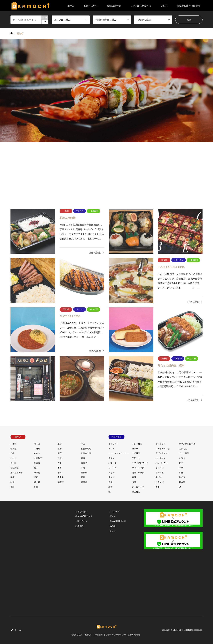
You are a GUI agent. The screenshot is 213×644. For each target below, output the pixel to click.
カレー (135, 449)
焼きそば (160, 482)
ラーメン (160, 468)
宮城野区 (14, 468)
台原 (60, 458)
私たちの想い (91, 6)
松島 (60, 473)
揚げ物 (159, 477)
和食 (181, 473)
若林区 (84, 482)
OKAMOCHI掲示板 (118, 521)
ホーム (71, 6)
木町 (60, 468)
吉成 (83, 458)
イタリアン (113, 444)
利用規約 (79, 526)
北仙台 (13, 458)
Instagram (20, 630)
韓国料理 (136, 492)
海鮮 (134, 482)
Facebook (16, 630)
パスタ (182, 458)
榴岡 (36, 477)
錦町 (12, 487)
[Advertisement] (107, 174)
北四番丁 (38, 458)
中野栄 (13, 449)
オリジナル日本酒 (187, 444)
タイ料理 (136, 453)
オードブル (161, 444)
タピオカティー (163, 453)
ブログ (164, 6)
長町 (36, 487)
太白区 (84, 463)
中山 (83, 444)
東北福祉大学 (16, 473)
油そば (182, 477)
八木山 (37, 453)
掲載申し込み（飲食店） (190, 6)
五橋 (60, 449)
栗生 (12, 477)
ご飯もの (183, 449)
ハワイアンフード (140, 463)
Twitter (12, 630)
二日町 (37, 449)
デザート (136, 458)
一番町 (13, 444)
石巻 (83, 477)
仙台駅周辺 (86, 449)
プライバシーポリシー (116, 635)
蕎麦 (158, 487)
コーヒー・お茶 (163, 449)
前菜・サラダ (138, 473)
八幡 (12, 453)
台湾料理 (160, 473)
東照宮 (37, 473)
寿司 (134, 477)
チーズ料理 (184, 453)
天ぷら (111, 477)
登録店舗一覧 (114, 6)
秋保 (12, 482)
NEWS (112, 526)
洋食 (110, 482)
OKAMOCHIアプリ (84, 516)
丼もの (111, 473)
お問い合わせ (81, 521)
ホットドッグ (138, 468)
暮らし (112, 531)
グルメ (112, 516)
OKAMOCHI (178, 630)
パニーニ (112, 463)
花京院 (61, 482)
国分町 (13, 463)
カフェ (111, 449)
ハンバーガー (162, 463)
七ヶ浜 (37, 444)
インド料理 (137, 444)
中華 (181, 468)
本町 (83, 468)
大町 (60, 463)
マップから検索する (141, 6)
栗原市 (84, 473)
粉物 (110, 487)
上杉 (60, 444)
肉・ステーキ (138, 487)
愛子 (36, 468)
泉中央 (61, 477)
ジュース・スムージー (118, 453)
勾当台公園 (86, 453)
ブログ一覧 (114, 512)
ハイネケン (161, 458)
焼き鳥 (182, 482)
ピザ (181, 463)
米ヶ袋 (37, 482)
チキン (111, 458)
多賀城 (37, 463)
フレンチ (112, 468)
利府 (60, 453)
